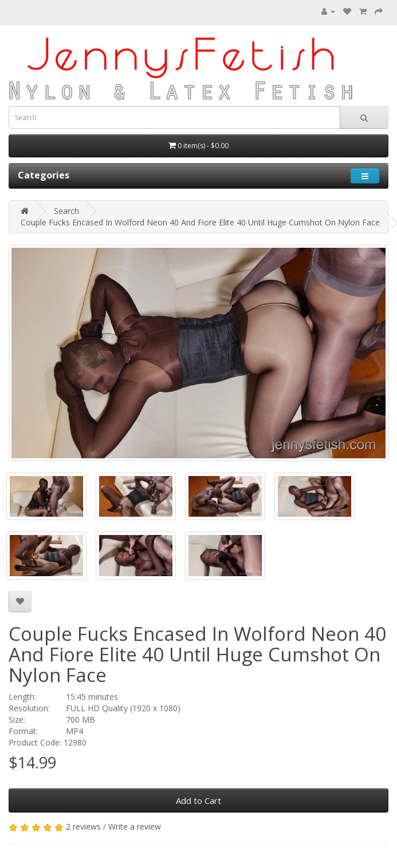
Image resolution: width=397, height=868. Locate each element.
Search (66, 211)
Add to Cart (198, 800)
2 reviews (83, 827)
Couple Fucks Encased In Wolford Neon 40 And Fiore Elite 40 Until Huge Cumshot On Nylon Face (200, 222)
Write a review (135, 827)
